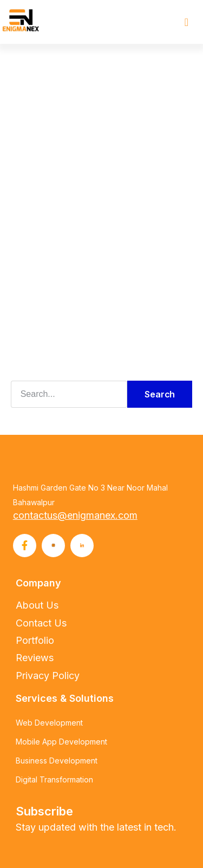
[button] (186, 22)
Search (160, 394)
